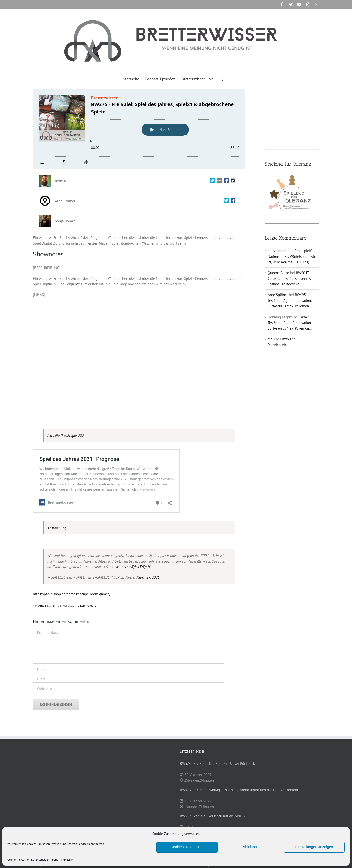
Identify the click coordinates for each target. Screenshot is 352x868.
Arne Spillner (47, 605)
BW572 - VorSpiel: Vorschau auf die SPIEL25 (214, 816)
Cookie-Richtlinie (18, 860)
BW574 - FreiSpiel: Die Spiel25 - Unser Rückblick (217, 763)
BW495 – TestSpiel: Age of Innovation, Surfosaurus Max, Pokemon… (290, 300)
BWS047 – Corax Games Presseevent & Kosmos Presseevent (290, 278)
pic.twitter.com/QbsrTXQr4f (130, 567)
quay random (278, 251)
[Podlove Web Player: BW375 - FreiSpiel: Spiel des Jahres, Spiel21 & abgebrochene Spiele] (139, 129)
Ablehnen (250, 847)
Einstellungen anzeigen (314, 847)
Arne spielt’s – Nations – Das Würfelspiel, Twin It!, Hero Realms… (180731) (292, 256)
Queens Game (278, 273)
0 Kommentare (87, 605)
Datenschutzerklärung (45, 860)
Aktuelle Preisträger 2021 (67, 435)
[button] (221, 79)
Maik (271, 339)
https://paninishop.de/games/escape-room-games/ (72, 594)
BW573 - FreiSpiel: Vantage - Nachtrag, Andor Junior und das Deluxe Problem (239, 790)
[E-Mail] (128, 679)
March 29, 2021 (148, 577)
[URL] (128, 689)
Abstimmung (57, 528)
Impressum (68, 860)
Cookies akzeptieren (187, 847)
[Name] (128, 670)
